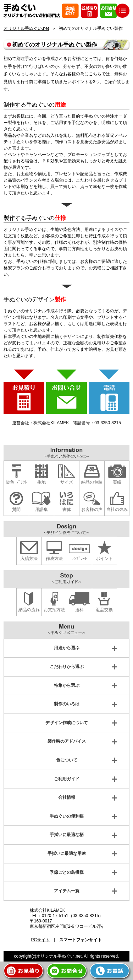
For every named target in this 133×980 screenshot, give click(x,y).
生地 (41, 482)
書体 (67, 510)
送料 (79, 610)
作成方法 (54, 559)
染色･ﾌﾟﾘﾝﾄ (16, 482)
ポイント (104, 559)
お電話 (115, 971)
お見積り (29, 971)
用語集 (41, 510)
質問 (16, 510)
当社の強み (117, 510)
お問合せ (72, 971)
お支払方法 (54, 610)
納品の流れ (29, 610)
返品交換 (104, 610)
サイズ (67, 482)
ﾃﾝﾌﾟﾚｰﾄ (79, 559)
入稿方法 (29, 559)
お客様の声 (92, 510)
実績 (117, 482)
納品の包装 (92, 482)
